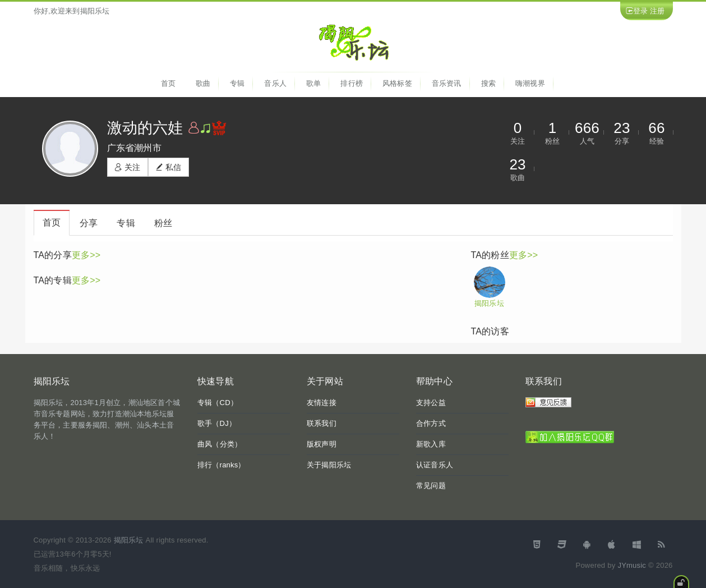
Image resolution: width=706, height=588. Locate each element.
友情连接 (322, 403)
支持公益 (431, 403)
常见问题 (431, 486)
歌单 (313, 83)
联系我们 (322, 423)
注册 (657, 11)
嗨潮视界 (530, 83)
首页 (168, 83)
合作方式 (431, 423)
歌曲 (203, 83)
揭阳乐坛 (489, 303)
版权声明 (322, 444)
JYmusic (632, 565)
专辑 (237, 83)
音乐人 (275, 83)
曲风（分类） (220, 444)
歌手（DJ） (217, 423)
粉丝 (163, 223)
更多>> (86, 255)
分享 (89, 223)
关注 (128, 167)
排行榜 (352, 83)
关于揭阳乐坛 (329, 465)
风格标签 (397, 83)
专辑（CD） (218, 403)
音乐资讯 (447, 83)
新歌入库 (431, 444)
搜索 (488, 83)
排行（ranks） (222, 465)
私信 (169, 167)
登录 (640, 11)
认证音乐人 (435, 465)
